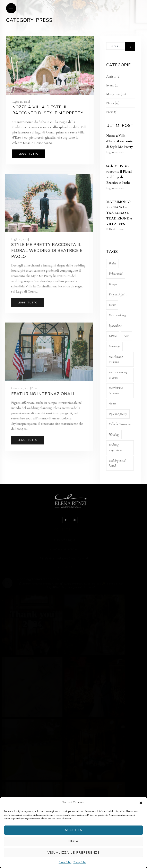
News (109, 103)
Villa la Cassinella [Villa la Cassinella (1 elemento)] (119, 424)
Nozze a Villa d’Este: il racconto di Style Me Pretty (48, 110)
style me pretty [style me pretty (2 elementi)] (117, 414)
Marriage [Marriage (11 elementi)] (113, 346)
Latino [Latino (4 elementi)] (112, 336)
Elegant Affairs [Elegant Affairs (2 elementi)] (117, 294)
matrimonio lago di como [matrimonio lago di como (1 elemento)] (118, 375)
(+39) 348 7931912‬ (74, 540)
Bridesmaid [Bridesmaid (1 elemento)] (115, 274)
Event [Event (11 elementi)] (111, 305)
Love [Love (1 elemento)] (125, 336)
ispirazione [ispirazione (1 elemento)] (114, 326)
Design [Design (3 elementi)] (112, 284)
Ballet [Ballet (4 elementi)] (111, 263)
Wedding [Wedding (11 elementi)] (113, 435)
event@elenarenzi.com (74, 549)
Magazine (112, 94)
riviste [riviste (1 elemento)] (112, 403)
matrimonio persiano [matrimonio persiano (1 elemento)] (115, 390)
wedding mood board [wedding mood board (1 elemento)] (116, 463)
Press (109, 112)
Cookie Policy (65, 862)
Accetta (73, 830)
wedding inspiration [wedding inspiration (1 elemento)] (114, 448)
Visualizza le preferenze (74, 853)
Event (109, 85)
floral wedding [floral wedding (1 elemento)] (116, 315)
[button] (141, 803)
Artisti (110, 76)
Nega (73, 841)
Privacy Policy (80, 862)
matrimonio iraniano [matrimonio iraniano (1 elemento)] (115, 359)
